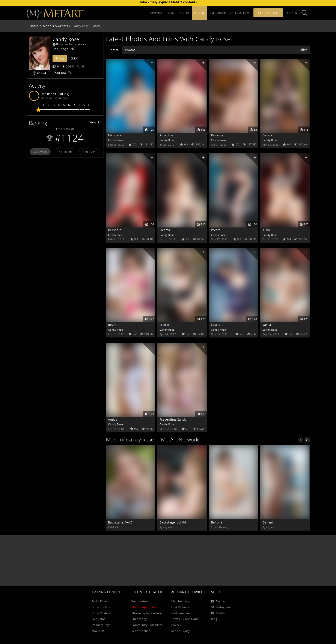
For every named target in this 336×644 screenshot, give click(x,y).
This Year (89, 151)
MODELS (200, 13)
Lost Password (181, 607)
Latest (114, 50)
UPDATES (157, 13)
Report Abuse (141, 631)
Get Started (268, 13)
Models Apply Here (145, 607)
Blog (214, 619)
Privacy (176, 625)
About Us (98, 631)
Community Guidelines (147, 625)
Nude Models (101, 613)
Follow (60, 58)
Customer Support (184, 613)
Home (34, 26)
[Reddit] (218, 613)
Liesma (165, 230)
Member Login (181, 601)
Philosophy (139, 619)
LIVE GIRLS (218, 13)
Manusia (115, 135)
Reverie (114, 325)
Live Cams (99, 619)
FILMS (171, 13)
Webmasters (140, 601)
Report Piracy (181, 631)
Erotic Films (99, 601)
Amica (113, 419)
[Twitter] (218, 601)
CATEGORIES (240, 13)
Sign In (292, 13)
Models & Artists (56, 26)
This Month (64, 151)
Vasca (267, 325)
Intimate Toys (101, 625)
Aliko (266, 230)
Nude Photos (101, 607)
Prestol (216, 230)
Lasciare (217, 325)
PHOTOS (184, 13)
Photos (130, 50)
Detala (267, 135)
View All (95, 122)
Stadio (164, 325)
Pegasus (217, 135)
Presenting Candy (173, 419)
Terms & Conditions (185, 619)
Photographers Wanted (148, 613)
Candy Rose (116, 140)
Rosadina (167, 135)
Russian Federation (69, 44)
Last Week (40, 151)
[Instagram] (221, 607)
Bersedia (115, 230)
